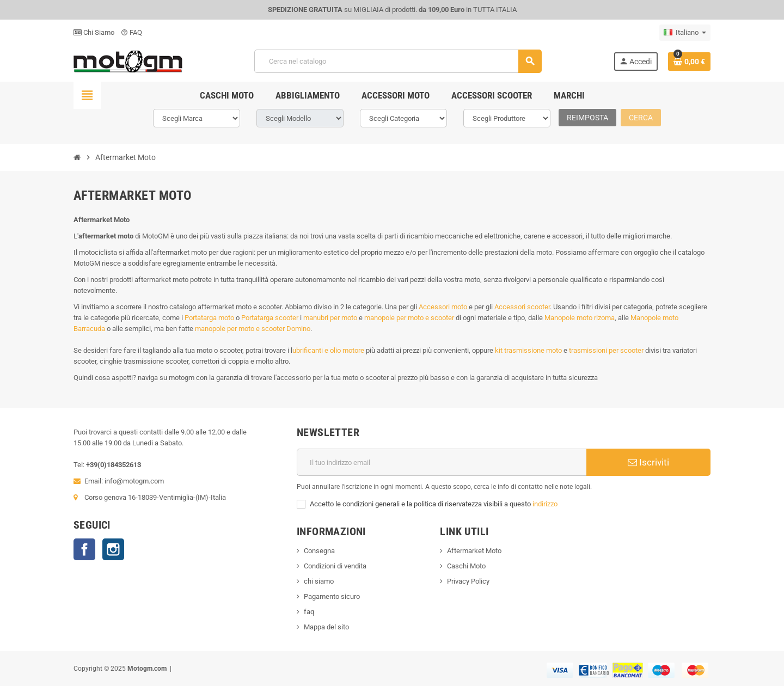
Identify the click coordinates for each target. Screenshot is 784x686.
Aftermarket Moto (474, 551)
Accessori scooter (522, 307)
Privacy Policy (468, 581)
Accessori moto (443, 307)
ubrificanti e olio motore (328, 350)
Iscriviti (648, 462)
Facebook (84, 549)
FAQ (131, 32)
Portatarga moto (209, 318)
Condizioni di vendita (335, 566)
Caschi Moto (466, 566)
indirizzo (545, 504)
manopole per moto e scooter (409, 318)
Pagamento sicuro (332, 596)
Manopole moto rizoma (580, 318)
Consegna (319, 551)
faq (309, 612)
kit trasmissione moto (528, 350)
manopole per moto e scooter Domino (253, 329)
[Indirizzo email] (442, 462)
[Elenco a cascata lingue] (685, 33)
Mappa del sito (326, 627)
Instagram (113, 549)
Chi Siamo (94, 32)
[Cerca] (398, 61)
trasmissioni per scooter (606, 350)
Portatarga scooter (270, 318)
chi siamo (319, 581)
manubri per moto (330, 318)
